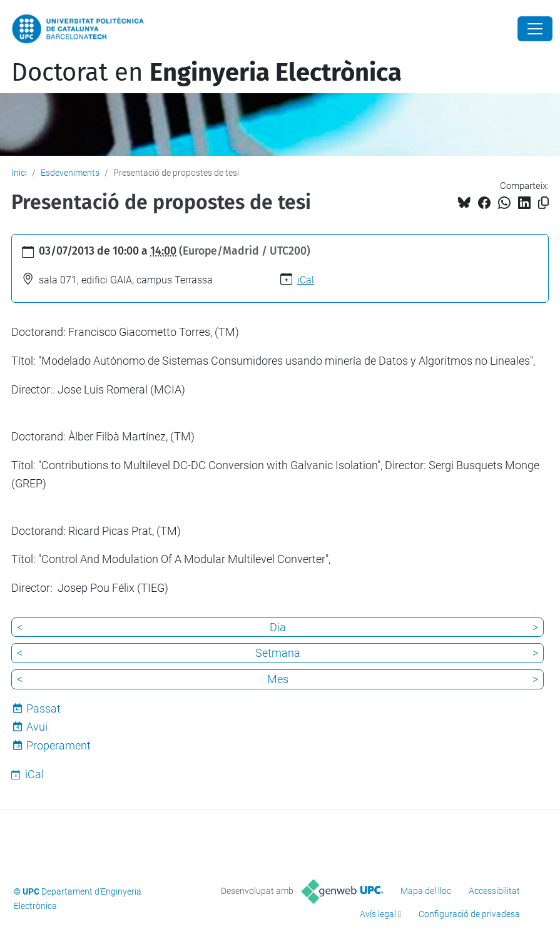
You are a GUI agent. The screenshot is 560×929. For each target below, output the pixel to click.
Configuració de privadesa (469, 914)
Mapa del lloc (426, 891)
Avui (37, 727)
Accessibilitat (494, 891)
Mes (278, 679)
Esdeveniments (70, 173)
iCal (306, 280)
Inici (19, 173)
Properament (59, 745)
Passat (43, 708)
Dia (278, 627)
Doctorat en (206, 73)
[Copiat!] (543, 203)
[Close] (535, 29)
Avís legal (378, 914)
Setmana (278, 653)
